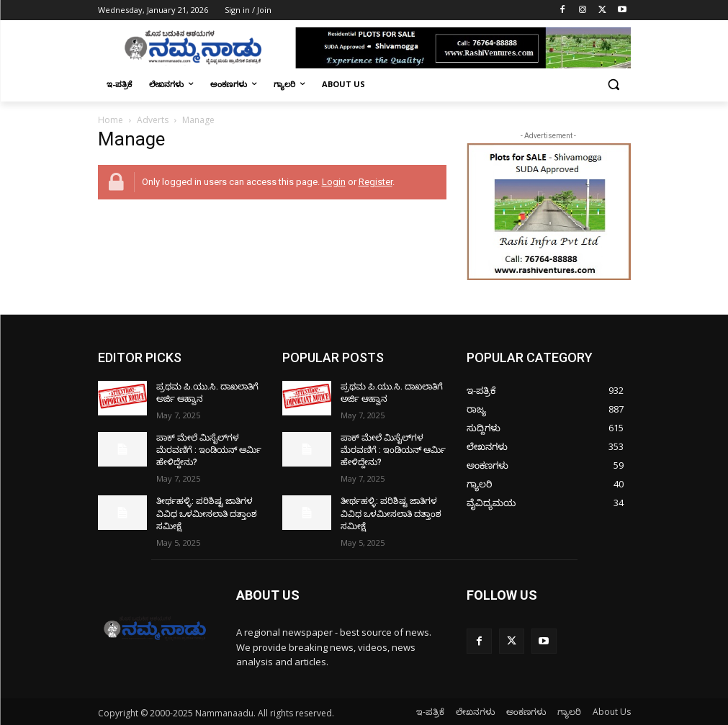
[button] (614, 85)
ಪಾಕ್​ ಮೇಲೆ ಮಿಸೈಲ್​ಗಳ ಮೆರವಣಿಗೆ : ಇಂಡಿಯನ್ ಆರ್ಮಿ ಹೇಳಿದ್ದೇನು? (209, 450)
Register (376, 182)
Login (334, 182)
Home (111, 120)
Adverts (153, 120)
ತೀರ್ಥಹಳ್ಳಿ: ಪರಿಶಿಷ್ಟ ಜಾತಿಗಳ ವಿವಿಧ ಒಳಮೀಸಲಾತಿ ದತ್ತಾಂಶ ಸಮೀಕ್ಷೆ (206, 513)
